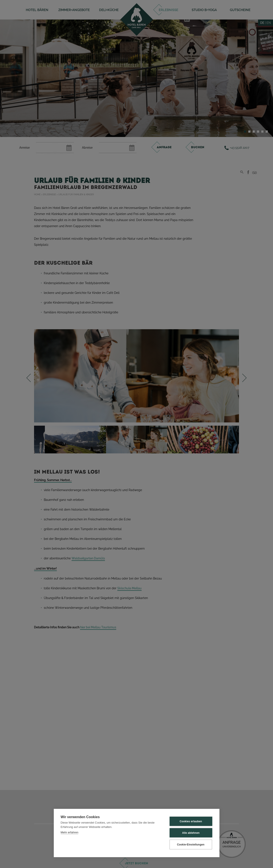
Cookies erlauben (191, 821)
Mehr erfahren (70, 832)
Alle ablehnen (191, 833)
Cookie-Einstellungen (191, 845)
